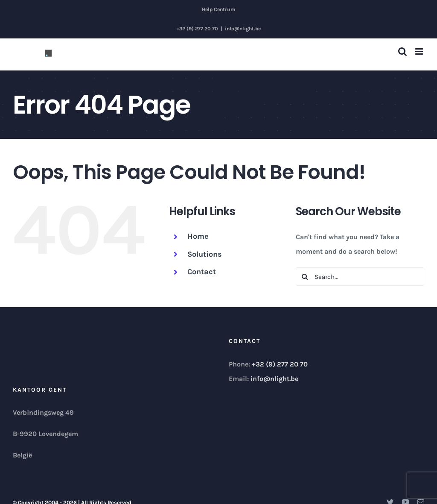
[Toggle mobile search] (402, 51)
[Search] (305, 277)
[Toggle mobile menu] (420, 51)
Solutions (205, 254)
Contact (202, 272)
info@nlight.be (243, 29)
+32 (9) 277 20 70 (280, 364)
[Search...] (360, 277)
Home (198, 236)
